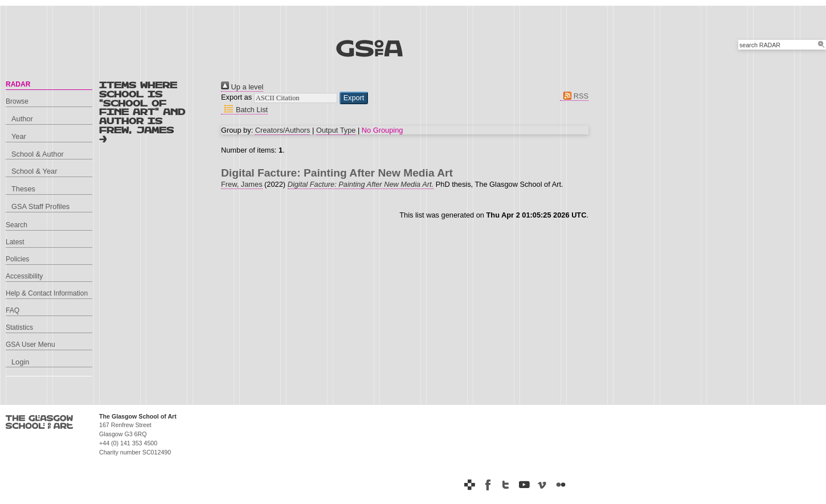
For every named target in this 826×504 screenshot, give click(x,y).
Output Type (336, 130)
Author (22, 119)
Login (20, 362)
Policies (17, 259)
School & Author (38, 154)
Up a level (242, 87)
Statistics (19, 327)
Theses (23, 189)
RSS (574, 96)
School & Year (34, 171)
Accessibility (24, 276)
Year (19, 136)
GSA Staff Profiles (40, 206)
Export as (236, 97)
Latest (15, 242)
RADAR (18, 84)
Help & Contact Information (47, 293)
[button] (354, 98)
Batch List (244, 110)
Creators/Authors (283, 130)
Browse (17, 101)
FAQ (13, 310)
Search (17, 225)
